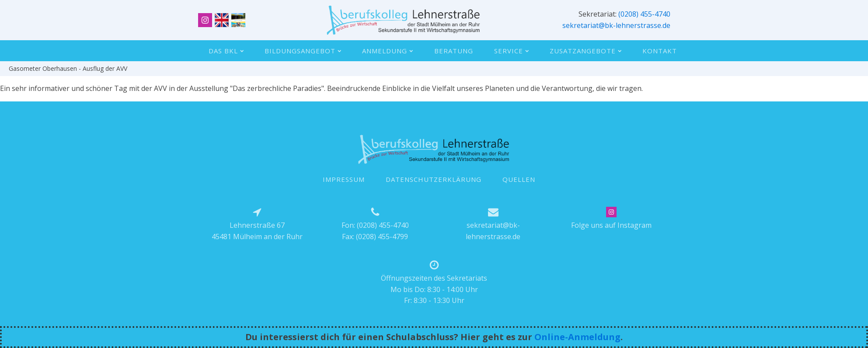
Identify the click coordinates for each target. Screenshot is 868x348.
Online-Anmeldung (577, 337)
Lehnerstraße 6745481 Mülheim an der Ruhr (257, 231)
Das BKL (226, 51)
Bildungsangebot (303, 51)
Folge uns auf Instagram (611, 225)
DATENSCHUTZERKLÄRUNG (434, 179)
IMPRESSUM (344, 179)
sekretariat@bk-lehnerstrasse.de (616, 25)
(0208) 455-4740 (644, 14)
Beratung (454, 51)
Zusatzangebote (586, 51)
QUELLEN (519, 179)
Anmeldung (387, 51)
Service (511, 51)
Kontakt (660, 51)
